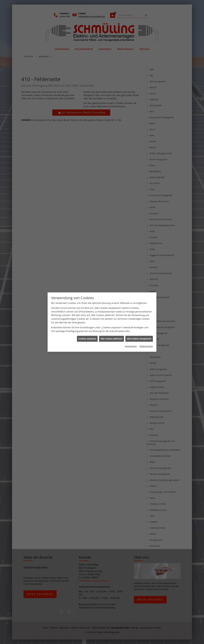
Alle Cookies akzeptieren (139, 105)
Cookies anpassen (87, 105)
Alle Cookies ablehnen (111, 105)
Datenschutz (146, 112)
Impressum (131, 112)
